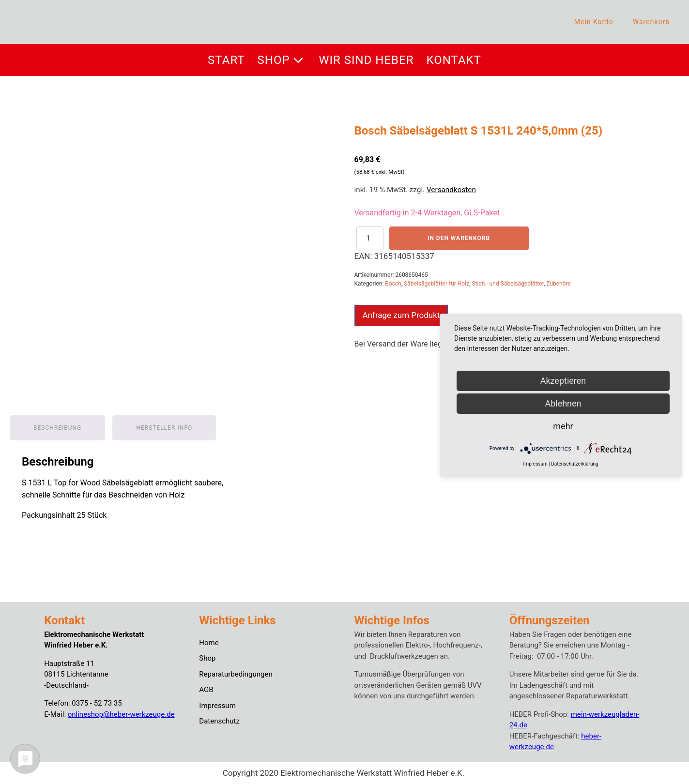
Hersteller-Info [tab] (164, 428)
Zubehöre (559, 284)
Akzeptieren (563, 381)
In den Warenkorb (459, 238)
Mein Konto (594, 22)
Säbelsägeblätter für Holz (436, 284)
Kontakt (454, 60)
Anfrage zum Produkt (401, 315)
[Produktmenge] (370, 238)
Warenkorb (651, 22)
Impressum (217, 706)
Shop (282, 60)
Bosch (393, 284)
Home (209, 643)
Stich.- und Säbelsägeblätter (508, 284)
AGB (206, 690)
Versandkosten (451, 190)
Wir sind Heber (366, 60)
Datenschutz (219, 721)
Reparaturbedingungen (236, 674)
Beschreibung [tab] (57, 428)
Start (226, 60)
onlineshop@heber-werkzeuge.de (121, 714)
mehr (563, 426)
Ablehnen (563, 403)
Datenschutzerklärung (574, 464)
